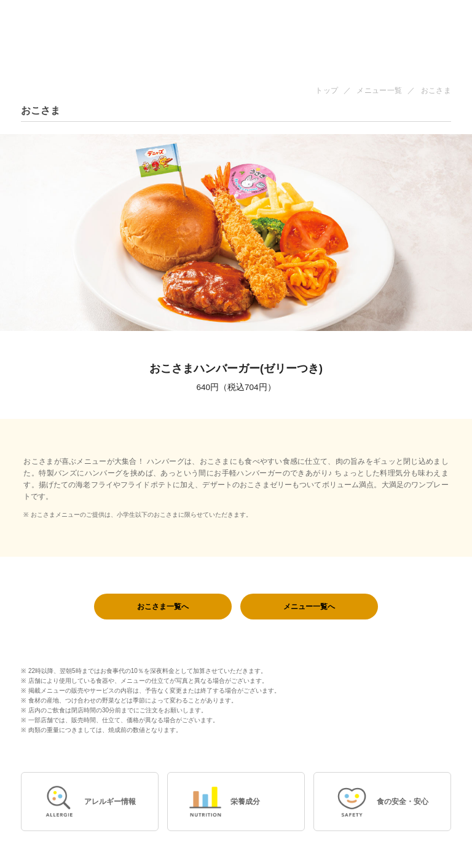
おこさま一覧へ (163, 607)
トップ (327, 90)
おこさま (436, 90)
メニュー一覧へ (309, 607)
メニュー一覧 (379, 90)
